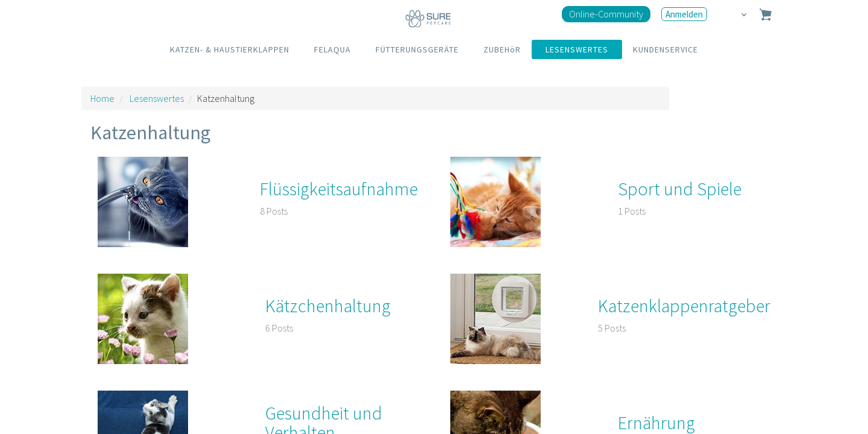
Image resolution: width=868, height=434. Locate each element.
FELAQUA (332, 49)
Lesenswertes (157, 98)
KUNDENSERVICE (665, 49)
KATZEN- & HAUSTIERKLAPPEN (230, 49)
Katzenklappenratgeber (684, 306)
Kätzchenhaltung (328, 306)
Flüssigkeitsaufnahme (339, 189)
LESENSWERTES (577, 49)
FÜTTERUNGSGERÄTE (417, 49)
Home (102, 98)
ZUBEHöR (502, 49)
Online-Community (606, 14)
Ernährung (656, 423)
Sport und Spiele (680, 189)
